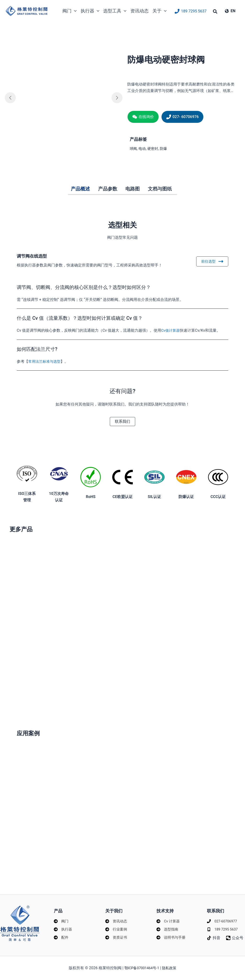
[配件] (61, 936)
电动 (143, 149)
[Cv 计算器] (169, 918)
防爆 (165, 149)
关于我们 (115, 908)
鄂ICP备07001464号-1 (142, 968)
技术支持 (166, 908)
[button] (215, 12)
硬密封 (154, 149)
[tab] (80, 189)
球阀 (134, 149)
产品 (59, 908)
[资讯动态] (117, 918)
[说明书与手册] (172, 936)
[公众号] (217, 942)
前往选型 (212, 261)
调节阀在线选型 (37, 256)
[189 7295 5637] (191, 11)
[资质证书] (117, 936)
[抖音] (214, 936)
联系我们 (217, 908)
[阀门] (61, 918)
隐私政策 (171, 968)
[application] (74, 11)
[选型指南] (168, 927)
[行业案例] (117, 927)
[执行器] (63, 927)
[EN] (230, 11)
